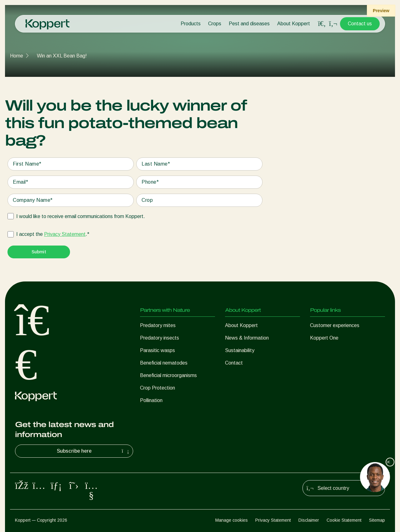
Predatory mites (158, 325)
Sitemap (377, 520)
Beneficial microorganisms (168, 375)
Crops (215, 24)
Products (191, 24)
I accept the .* (53, 234)
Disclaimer (309, 520)
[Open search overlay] (322, 24)
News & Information (247, 338)
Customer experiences (335, 325)
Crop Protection (157, 388)
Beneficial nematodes (164, 363)
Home (17, 56)
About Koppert (294, 24)
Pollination (151, 400)
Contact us (360, 24)
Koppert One (324, 338)
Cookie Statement (344, 520)
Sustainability (240, 350)
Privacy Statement (65, 234)
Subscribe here (94, 451)
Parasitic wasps (157, 350)
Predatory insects (160, 338)
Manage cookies (232, 520)
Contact (234, 363)
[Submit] (39, 252)
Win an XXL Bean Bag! (62, 56)
